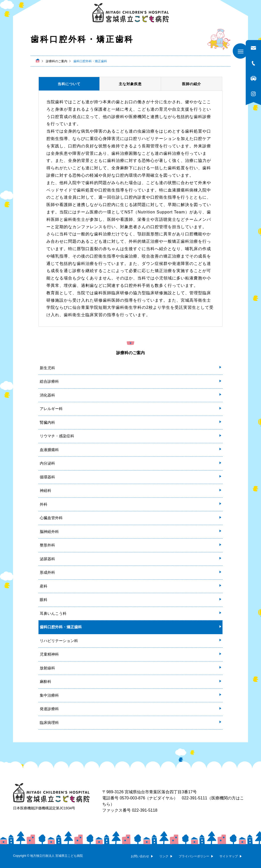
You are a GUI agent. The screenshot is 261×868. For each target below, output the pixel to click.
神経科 (45, 490)
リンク (164, 856)
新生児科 (47, 368)
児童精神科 (49, 654)
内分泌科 (47, 463)
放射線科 (47, 668)
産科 (44, 586)
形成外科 (47, 572)
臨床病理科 (49, 723)
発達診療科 (49, 709)
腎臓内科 (47, 422)
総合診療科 (49, 381)
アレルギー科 (51, 409)
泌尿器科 (47, 559)
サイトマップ (229, 856)
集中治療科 (49, 695)
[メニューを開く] (240, 51)
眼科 (44, 600)
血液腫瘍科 (49, 450)
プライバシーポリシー (194, 856)
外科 (44, 504)
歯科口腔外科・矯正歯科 (61, 627)
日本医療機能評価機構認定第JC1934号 (44, 808)
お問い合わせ (140, 856)
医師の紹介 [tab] (192, 84)
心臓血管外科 (51, 518)
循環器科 (47, 477)
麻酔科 (45, 681)
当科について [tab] (69, 84)
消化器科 (47, 395)
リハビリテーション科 (59, 641)
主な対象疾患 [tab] (130, 84)
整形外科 (47, 545)
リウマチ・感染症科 (57, 436)
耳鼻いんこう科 (53, 613)
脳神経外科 (49, 532)
